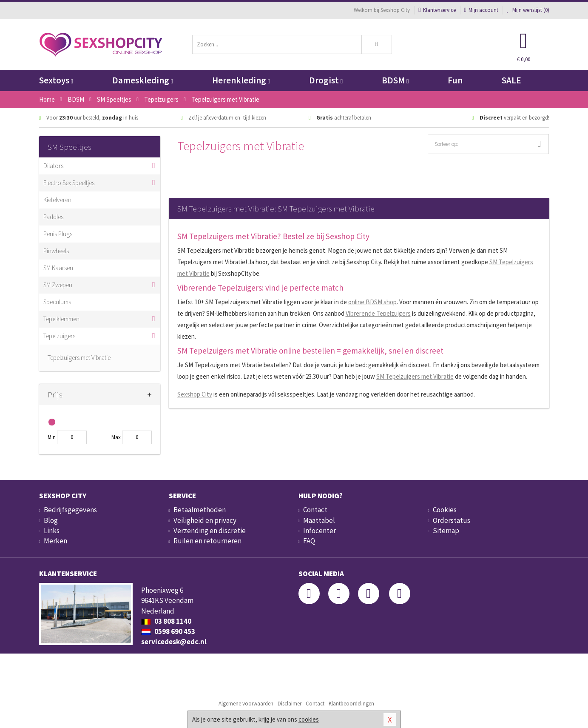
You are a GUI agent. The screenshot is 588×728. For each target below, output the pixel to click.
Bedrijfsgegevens (70, 510)
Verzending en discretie (210, 531)
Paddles (53, 217)
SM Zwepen (58, 285)
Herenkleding (241, 80)
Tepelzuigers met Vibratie (79, 358)
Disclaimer (290, 704)
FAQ (309, 541)
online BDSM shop (372, 302)
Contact (315, 510)
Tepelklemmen (61, 319)
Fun (455, 80)
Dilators (53, 166)
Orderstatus (452, 520)
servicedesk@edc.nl (174, 642)
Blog (51, 520)
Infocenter (320, 531)
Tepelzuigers (59, 336)
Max (116, 437)
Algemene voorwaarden (246, 704)
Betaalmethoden (200, 510)
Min (52, 437)
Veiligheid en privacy (205, 520)
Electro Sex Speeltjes (69, 183)
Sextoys (56, 80)
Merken (55, 541)
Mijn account (481, 10)
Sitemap (446, 531)
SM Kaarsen (58, 268)
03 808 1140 (166, 621)
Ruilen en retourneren (207, 541)
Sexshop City (195, 394)
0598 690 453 (168, 631)
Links (52, 531)
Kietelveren (57, 200)
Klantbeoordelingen (351, 704)
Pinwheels (56, 251)
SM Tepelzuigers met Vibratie (415, 376)
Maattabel (319, 520)
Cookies (445, 510)
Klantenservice (437, 10)
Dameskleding (143, 80)
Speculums (57, 302)
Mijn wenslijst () (528, 10)
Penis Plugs (58, 234)
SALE (511, 80)
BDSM (395, 80)
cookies (309, 719)
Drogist (326, 80)
